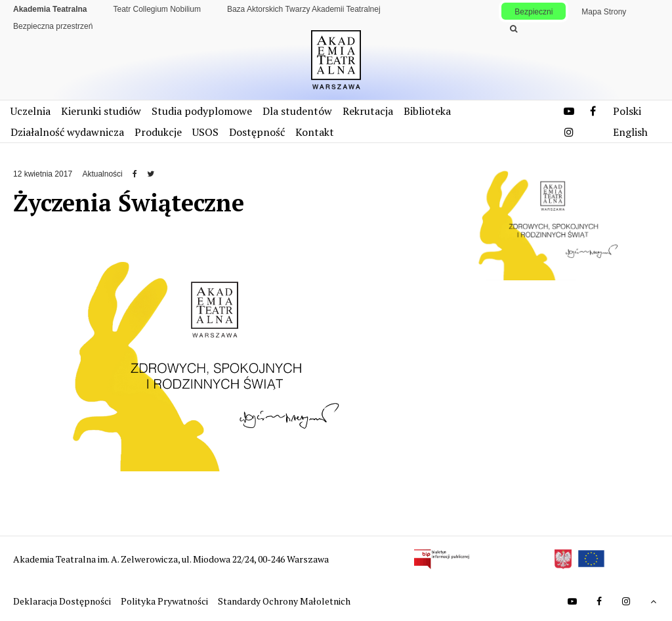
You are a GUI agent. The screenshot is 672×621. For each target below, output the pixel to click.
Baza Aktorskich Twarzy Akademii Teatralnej (304, 9)
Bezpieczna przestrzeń (53, 26)
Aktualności (102, 174)
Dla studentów (297, 111)
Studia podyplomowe (202, 111)
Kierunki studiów (101, 111)
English (630, 132)
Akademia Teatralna (50, 9)
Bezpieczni (534, 12)
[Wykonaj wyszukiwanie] (514, 29)
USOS (205, 132)
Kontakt (315, 132)
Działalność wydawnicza (67, 132)
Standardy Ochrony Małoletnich (284, 601)
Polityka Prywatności (165, 601)
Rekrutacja (368, 111)
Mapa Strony (604, 12)
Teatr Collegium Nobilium (157, 9)
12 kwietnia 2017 (43, 174)
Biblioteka (427, 111)
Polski (627, 111)
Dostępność (257, 132)
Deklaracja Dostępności (63, 601)
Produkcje (158, 132)
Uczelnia (31, 111)
